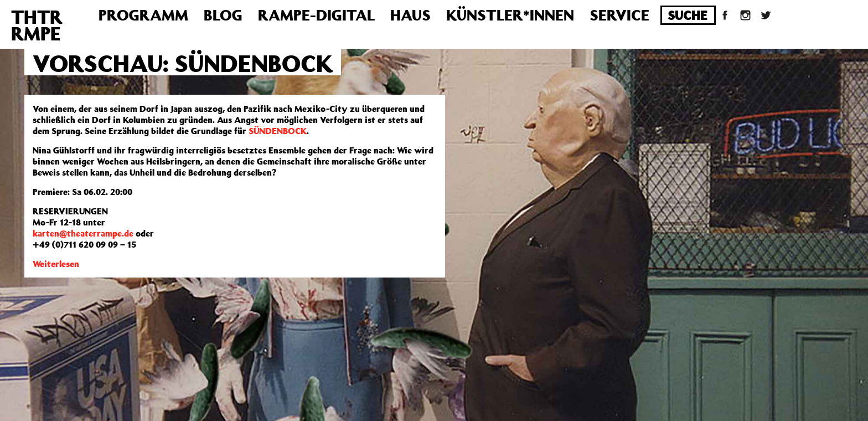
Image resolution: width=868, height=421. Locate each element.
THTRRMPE (37, 25)
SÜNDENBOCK (278, 131)
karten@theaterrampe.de (83, 233)
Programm (143, 15)
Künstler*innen (510, 15)
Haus (410, 15)
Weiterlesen (56, 264)
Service (619, 15)
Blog (223, 15)
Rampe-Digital (316, 15)
